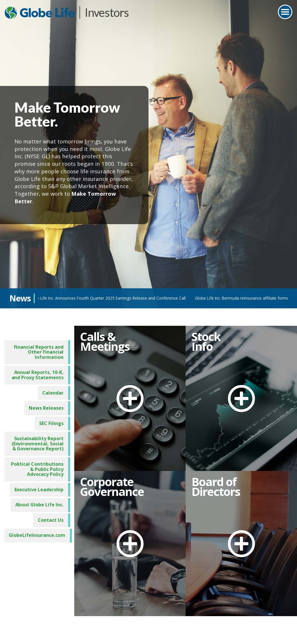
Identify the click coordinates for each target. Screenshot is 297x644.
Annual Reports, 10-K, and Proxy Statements (40, 374)
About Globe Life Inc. (42, 503)
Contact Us (52, 519)
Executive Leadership (41, 488)
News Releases (48, 406)
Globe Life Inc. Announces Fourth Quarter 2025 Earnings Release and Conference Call (108, 298)
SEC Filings (53, 422)
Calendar (54, 391)
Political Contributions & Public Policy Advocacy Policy (37, 468)
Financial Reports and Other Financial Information (41, 351)
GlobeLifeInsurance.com (38, 534)
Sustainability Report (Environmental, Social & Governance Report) (38, 442)
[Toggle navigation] (285, 12)
